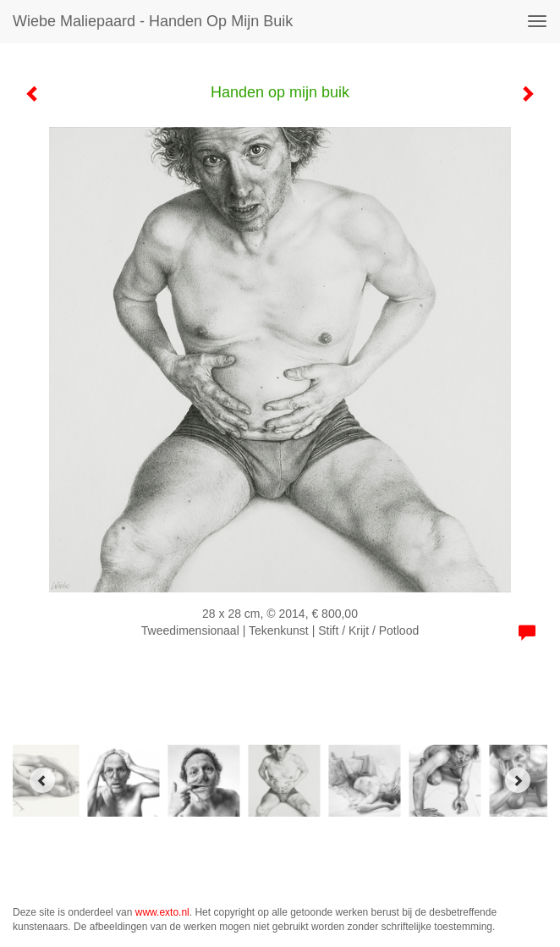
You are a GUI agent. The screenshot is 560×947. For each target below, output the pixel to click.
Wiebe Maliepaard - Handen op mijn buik (153, 21)
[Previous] (42, 780)
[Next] (518, 780)
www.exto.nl (162, 912)
